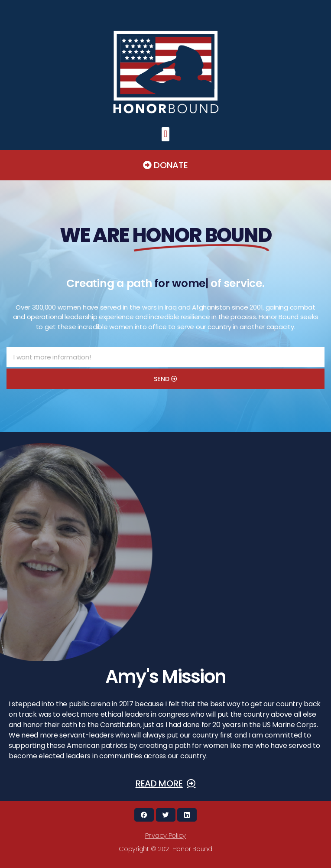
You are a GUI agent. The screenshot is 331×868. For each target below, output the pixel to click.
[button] (166, 134)
